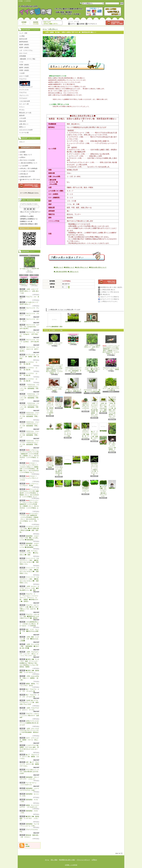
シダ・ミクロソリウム (26, 50)
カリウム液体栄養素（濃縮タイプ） (54, 320)
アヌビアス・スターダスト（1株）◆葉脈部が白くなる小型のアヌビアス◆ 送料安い (30, 616)
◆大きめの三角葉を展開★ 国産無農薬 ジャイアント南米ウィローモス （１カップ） (50, 484)
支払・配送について (36, 23)
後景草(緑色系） (24, 42)
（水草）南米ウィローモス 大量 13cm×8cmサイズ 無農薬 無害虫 (104, 404)
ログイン (73, 24)
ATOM (28, 846)
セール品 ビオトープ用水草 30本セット (29, 264)
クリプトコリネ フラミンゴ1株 (59, 402)
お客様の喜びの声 (25, 177)
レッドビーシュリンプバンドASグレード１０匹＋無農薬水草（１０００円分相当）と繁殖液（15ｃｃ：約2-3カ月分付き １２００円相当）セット (54, 366)
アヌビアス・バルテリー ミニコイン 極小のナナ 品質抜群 (29, 716)
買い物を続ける (105, 294)
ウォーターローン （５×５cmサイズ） (59, 484)
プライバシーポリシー (83, 860)
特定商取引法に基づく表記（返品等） (112, 287)
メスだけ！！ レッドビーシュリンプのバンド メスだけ (29, 478)
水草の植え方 (24, 174)
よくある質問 (24, 166)
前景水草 (22, 116)
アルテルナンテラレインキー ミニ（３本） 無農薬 (111, 364)
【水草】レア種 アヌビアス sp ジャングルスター (85, 404)
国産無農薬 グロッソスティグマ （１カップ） (54, 339)
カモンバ (22, 142)
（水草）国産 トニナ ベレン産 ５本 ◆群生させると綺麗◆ (30, 639)
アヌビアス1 (23, 79)
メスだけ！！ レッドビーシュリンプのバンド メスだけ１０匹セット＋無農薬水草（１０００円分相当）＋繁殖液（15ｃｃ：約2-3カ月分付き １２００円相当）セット (30, 468)
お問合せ (52, 23)
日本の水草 (23, 121)
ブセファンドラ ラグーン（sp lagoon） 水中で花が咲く (29, 334)
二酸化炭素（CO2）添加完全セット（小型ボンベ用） (92, 318)
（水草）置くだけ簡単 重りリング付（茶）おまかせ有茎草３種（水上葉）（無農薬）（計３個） (68, 402)
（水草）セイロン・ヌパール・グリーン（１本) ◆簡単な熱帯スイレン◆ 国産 (29, 588)
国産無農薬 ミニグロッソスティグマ (86, 487)
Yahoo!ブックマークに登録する (110, 297)
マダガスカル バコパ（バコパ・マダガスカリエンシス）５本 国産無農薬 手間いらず (73, 366)
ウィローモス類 (24, 133)
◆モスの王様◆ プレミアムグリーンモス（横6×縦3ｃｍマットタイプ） (103, 488)
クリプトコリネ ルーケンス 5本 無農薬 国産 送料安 (29, 357)
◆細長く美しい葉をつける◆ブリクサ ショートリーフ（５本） (68, 483)
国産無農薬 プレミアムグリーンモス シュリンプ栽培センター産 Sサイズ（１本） (95, 466)
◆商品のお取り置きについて (98, 267)
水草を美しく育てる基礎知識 (29, 168)
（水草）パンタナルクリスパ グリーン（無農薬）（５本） (59, 426)
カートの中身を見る (29, 186)
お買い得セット (24, 124)
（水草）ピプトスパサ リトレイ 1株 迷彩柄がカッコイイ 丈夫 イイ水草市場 (50, 406)
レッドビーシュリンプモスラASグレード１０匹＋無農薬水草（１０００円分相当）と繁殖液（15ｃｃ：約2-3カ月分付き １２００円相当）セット (111, 344)
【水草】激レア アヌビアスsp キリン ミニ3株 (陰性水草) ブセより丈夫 (29, 702)
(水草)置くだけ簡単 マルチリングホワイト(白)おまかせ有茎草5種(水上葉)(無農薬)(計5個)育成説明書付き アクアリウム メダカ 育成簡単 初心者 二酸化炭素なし (68, 460)
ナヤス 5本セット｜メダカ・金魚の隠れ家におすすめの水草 (29, 772)
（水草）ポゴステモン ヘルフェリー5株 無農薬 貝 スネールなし (86, 431)
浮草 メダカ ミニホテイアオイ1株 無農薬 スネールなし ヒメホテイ (104, 427)
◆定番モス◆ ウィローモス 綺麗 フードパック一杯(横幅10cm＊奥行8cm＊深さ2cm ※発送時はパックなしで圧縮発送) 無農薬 (29, 663)
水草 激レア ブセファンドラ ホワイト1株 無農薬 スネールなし (30, 764)
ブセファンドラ (24, 95)
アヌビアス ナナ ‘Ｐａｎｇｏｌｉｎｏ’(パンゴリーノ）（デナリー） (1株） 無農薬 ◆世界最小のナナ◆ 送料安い (29, 598)
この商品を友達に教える (108, 290)
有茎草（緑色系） (25, 45)
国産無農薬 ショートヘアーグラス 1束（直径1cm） (73, 318)
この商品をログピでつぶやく (109, 301)
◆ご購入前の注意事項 (60, 272)
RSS (27, 844)
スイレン (22, 107)
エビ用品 (22, 36)
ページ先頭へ (119, 853)
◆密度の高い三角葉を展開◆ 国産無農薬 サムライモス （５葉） (94, 482)
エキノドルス (23, 53)
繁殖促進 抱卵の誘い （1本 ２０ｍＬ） (112, 484)
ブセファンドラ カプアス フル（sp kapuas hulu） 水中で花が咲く (30, 327)
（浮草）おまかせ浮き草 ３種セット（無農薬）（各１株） (29, 678)
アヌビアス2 (23, 93)
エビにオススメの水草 (26, 130)
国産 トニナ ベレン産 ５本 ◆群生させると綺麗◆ (29, 631)
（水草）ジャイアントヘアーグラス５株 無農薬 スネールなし (77, 426)
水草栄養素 (23, 56)
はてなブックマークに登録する (110, 299)
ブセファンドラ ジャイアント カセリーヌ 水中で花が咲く (29, 349)
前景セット (23, 127)
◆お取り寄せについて (82, 267)
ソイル (21, 62)
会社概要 (23, 152)
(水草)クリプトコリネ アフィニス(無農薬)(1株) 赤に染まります (29, 723)
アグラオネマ (23, 98)
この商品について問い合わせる (110, 292)
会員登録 (82, 24)
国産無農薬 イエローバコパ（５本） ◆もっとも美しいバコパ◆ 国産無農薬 (29, 538)
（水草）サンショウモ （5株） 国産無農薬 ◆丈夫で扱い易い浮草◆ (30, 646)
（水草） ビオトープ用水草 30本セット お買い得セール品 (29, 291)
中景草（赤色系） (25, 70)
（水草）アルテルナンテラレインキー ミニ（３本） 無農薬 (55, 385)
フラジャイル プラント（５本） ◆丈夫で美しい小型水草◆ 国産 (92, 365)
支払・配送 (54, 860)
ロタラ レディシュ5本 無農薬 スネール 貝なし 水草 (30, 740)
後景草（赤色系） (25, 68)
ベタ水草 (22, 73)
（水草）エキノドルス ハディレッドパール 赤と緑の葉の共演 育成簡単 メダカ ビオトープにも (94, 407)
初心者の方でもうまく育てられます (30, 180)
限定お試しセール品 (25, 113)
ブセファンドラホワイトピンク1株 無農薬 (50, 462)
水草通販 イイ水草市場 (71, 865)
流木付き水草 (23, 39)
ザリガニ (22, 110)
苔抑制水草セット (24, 281)
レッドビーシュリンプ (26, 84)
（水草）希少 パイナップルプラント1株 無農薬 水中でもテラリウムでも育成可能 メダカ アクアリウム (112, 408)
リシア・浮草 (23, 33)
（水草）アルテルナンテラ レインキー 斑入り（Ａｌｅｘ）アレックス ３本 (29, 654)
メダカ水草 (23, 118)
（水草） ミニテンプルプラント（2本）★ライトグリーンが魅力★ (111, 384)
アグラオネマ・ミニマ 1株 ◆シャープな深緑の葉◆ (93, 385)
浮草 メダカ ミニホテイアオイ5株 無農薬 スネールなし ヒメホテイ (112, 429)
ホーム (24, 23)
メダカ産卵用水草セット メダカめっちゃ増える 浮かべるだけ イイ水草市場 (29, 624)
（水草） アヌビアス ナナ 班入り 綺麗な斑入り (73, 385)
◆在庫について (58, 267)
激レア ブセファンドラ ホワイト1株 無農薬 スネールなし (29, 757)
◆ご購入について (73, 272)
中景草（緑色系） (25, 65)
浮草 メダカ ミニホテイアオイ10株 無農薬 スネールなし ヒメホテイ (103, 440)
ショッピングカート (115, 23)
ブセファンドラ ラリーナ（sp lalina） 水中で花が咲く (29, 342)
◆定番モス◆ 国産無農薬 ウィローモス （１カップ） (29, 818)
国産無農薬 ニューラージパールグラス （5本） (86, 459)
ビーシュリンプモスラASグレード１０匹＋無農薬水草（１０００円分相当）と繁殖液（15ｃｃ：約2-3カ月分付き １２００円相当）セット (29, 493)
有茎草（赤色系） (25, 48)
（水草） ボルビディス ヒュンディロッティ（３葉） (68, 430)
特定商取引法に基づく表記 (67, 860)
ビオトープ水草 (24, 76)
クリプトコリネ (24, 90)
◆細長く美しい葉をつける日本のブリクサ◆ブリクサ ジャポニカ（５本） (77, 483)
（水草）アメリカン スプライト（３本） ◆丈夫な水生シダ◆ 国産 (29, 553)
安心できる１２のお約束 (27, 160)
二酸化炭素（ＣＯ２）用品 (27, 59)
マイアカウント (92, 24)
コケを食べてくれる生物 (27, 171)
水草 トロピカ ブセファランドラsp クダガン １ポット (50, 426)
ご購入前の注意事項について (29, 163)
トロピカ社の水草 (25, 101)
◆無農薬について (69, 267)
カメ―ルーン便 (24, 104)
